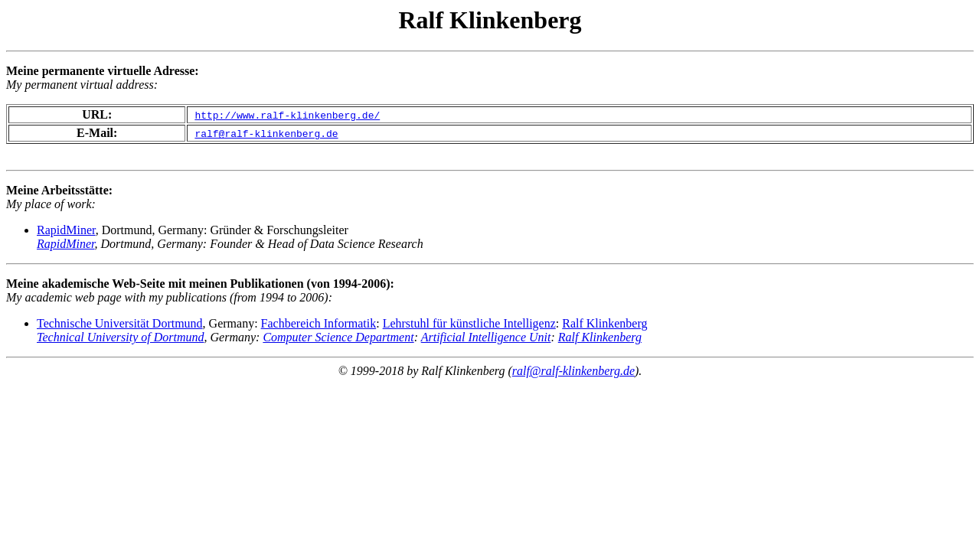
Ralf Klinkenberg (604, 323)
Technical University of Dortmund (121, 337)
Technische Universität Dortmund (120, 323)
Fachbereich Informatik (319, 323)
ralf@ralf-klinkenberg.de (573, 371)
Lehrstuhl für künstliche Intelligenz (469, 323)
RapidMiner (66, 230)
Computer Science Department (338, 337)
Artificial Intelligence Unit (486, 337)
